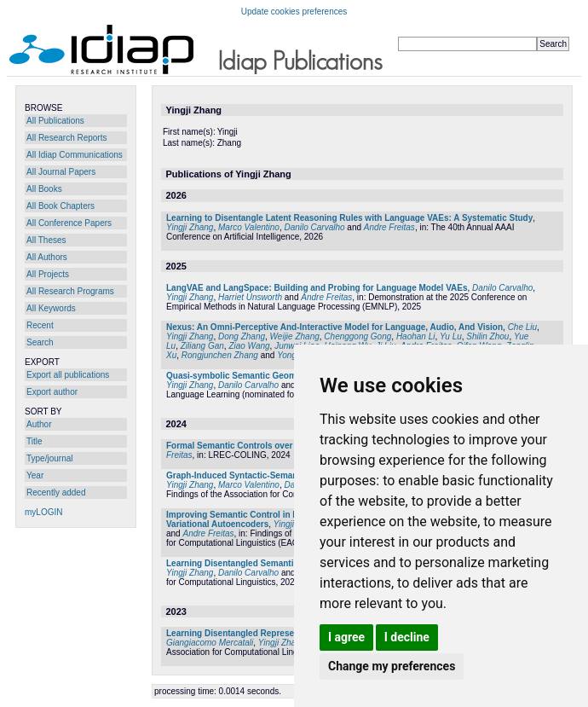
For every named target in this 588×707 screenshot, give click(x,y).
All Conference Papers (69, 223)
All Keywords (51, 308)
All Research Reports (66, 138)
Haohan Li (416, 336)
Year (35, 475)
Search (40, 342)
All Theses (46, 240)
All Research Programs (70, 291)
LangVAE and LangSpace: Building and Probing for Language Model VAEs (317, 288)
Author (39, 424)
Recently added (56, 493)
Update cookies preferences (294, 12)
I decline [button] (407, 637)
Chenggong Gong (357, 336)
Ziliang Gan (202, 346)
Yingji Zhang (190, 227)
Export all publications (68, 375)
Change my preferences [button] (392, 666)
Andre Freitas (389, 227)
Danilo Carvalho (314, 227)
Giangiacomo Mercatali (210, 643)
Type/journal (49, 458)
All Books (44, 189)
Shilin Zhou (487, 336)
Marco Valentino (249, 227)
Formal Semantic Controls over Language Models (267, 446)
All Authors (47, 257)
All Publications (55, 121)
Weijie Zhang (295, 336)
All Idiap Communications (75, 155)
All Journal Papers (61, 172)
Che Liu (522, 327)
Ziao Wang (249, 346)
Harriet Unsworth (250, 297)
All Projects (48, 274)
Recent (40, 325)
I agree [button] (346, 637)
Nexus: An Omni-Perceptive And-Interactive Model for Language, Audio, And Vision (334, 327)
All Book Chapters (61, 206)
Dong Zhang (242, 336)
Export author (52, 392)
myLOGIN (43, 512)
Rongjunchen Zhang (220, 355)
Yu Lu (451, 336)
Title (35, 441)
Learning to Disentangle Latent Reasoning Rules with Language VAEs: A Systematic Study (349, 218)
